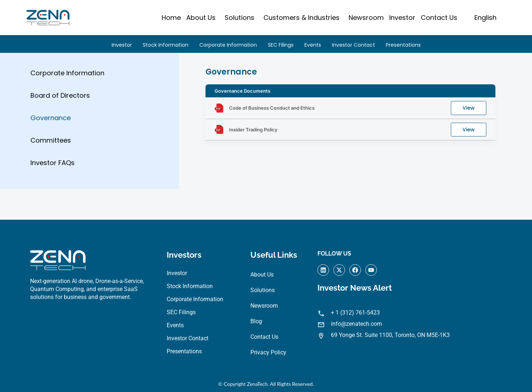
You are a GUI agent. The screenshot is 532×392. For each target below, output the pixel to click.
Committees (51, 144)
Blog (256, 323)
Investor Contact (354, 45)
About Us (201, 18)
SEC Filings (281, 45)
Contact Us (439, 18)
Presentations (403, 45)
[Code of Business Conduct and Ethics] (219, 111)
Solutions (240, 18)
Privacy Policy (268, 354)
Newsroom (366, 18)
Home (171, 18)
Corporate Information (228, 45)
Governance (51, 121)
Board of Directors (60, 98)
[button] (203, 18)
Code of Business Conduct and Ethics (272, 110)
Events (313, 45)
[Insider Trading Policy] (219, 133)
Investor (402, 18)
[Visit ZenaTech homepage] (48, 18)
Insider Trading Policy (253, 132)
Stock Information (166, 45)
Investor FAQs (53, 166)
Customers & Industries (302, 18)
